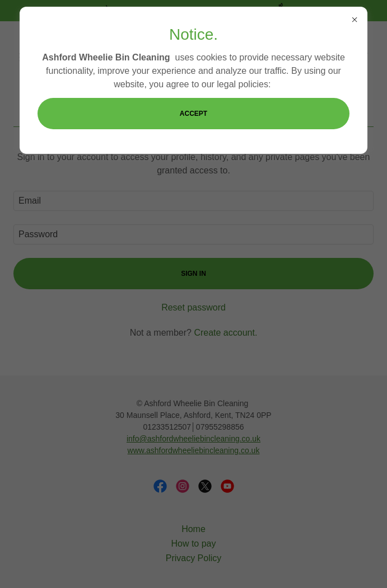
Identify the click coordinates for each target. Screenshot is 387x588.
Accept (193, 114)
